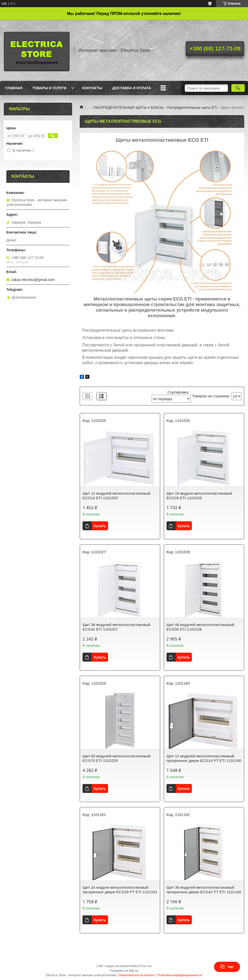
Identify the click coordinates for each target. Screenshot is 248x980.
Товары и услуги (49, 88)
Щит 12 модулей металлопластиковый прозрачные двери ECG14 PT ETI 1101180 (204, 758)
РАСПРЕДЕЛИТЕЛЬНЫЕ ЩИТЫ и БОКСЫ (129, 108)
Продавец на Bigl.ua (124, 971)
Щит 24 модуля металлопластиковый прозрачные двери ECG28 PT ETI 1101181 (120, 890)
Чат (227, 967)
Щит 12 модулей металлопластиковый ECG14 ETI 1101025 (116, 496)
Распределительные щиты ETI (192, 108)
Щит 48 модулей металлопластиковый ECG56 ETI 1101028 (200, 627)
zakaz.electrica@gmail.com (33, 280)
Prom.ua (146, 966)
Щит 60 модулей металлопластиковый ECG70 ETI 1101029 (116, 758)
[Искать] (238, 88)
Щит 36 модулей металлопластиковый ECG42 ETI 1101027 (116, 627)
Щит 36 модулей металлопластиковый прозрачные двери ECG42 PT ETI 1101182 (204, 890)
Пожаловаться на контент (137, 975)
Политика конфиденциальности (180, 975)
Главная (14, 88)
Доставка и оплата (132, 88)
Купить (100, 526)
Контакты (92, 88)
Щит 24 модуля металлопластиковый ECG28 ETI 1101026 (199, 496)
